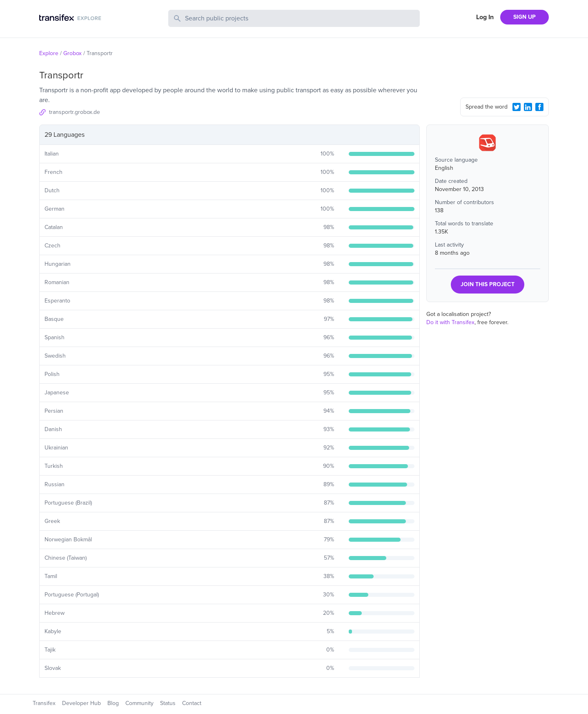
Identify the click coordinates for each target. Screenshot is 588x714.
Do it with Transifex (450, 322)
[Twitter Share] (517, 107)
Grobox (72, 53)
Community (139, 703)
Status (168, 703)
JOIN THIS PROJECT (488, 284)
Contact (192, 703)
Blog (113, 703)
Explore (49, 53)
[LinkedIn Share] (528, 107)
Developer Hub (81, 703)
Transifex (44, 703)
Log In (485, 17)
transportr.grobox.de (75, 112)
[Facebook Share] (539, 107)
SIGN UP (525, 17)
